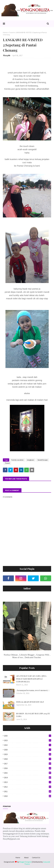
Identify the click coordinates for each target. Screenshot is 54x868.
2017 (28, 764)
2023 (28, 740)
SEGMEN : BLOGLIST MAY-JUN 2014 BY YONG (33, 715)
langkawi (31, 460)
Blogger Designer (25, 862)
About (26, 857)
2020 (28, 750)
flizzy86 (7, 55)
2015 (28, 773)
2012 (28, 787)
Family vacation (17, 460)
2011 (28, 791)
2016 (28, 768)
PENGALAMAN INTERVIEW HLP (30, 702)
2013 (28, 782)
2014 (28, 778)
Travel (11, 32)
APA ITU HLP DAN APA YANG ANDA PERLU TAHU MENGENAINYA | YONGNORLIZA (31, 679)
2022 (28, 745)
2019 (28, 754)
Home (5, 32)
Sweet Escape (43, 460)
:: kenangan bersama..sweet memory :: (33, 690)
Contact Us (36, 857)
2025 (28, 736)
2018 (28, 759)
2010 (28, 796)
